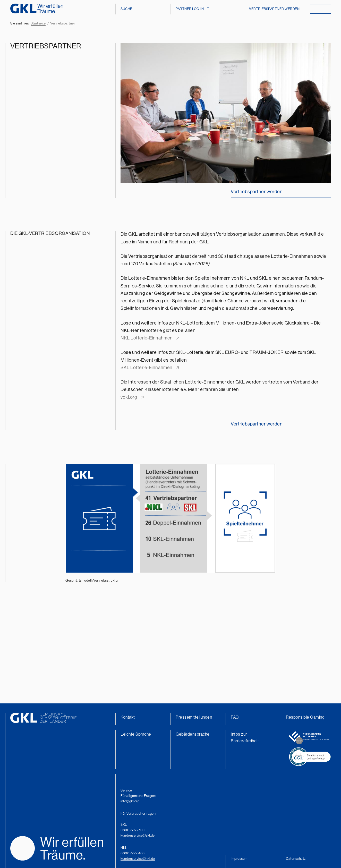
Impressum (239, 858)
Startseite (38, 23)
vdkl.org (129, 397)
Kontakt (128, 717)
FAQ (235, 717)
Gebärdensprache (193, 734)
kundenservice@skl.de (138, 835)
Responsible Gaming (305, 717)
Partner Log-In (190, 9)
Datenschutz (296, 858)
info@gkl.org (130, 801)
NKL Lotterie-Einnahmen (147, 338)
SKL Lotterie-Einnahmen (147, 367)
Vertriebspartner (63, 23)
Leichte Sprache (136, 734)
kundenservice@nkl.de (138, 858)
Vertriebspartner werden (274, 9)
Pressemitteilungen (194, 717)
